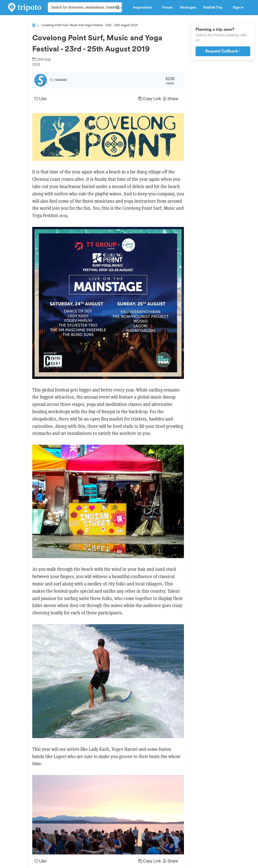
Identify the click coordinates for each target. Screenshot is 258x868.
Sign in (238, 8)
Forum (167, 8)
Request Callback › (223, 51)
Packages (188, 8)
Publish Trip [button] (214, 8)
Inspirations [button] (144, 8)
